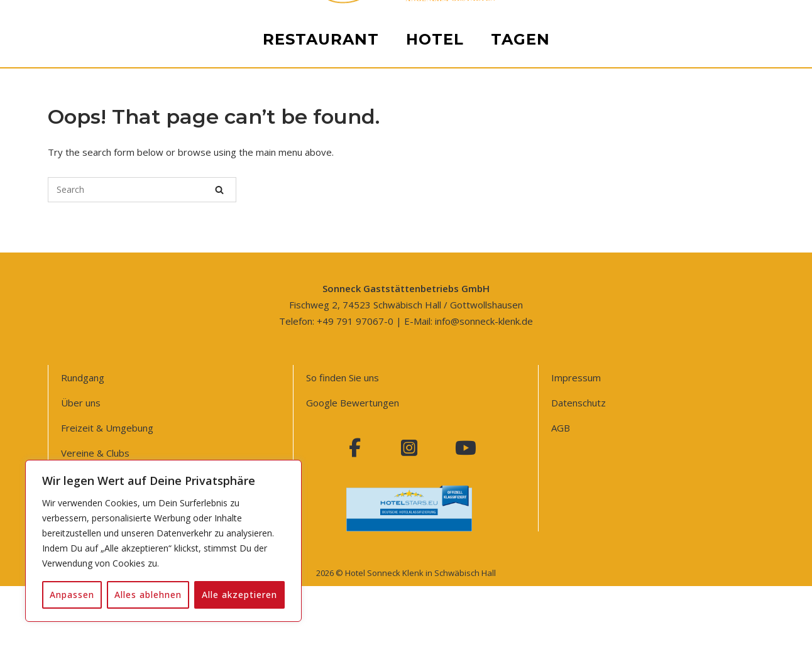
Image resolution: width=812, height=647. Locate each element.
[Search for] (142, 190)
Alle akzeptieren (239, 595)
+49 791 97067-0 (355, 321)
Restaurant (321, 508)
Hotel (435, 508)
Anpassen (72, 595)
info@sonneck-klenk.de (484, 321)
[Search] (219, 190)
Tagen (520, 508)
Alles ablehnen (148, 595)
